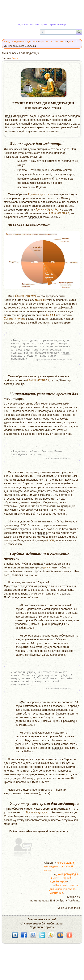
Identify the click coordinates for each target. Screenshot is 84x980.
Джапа (15, 58)
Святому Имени (52, 451)
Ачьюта (55, 459)
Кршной (40, 571)
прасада (42, 533)
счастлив (29, 605)
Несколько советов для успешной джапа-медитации (64, 889)
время (18, 149)
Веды (8, 116)
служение (26, 529)
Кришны (57, 748)
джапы (50, 540)
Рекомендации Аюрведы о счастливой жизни (59, 866)
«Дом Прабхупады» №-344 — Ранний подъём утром (64, 878)
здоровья (34, 217)
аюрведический (14, 210)
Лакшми (65, 353)
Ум (6, 404)
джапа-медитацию (29, 419)
